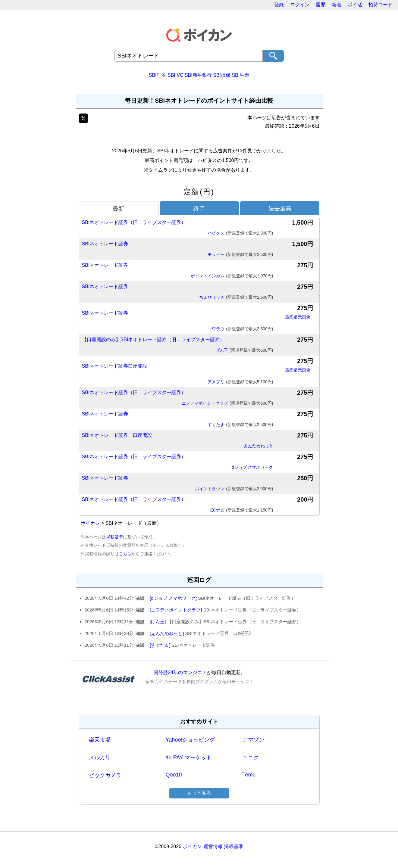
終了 (199, 208)
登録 (279, 5)
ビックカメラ (105, 775)
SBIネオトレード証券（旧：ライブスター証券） (134, 222)
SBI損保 (222, 75)
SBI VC (175, 75)
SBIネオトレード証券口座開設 (115, 366)
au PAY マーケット (189, 758)
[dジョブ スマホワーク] (173, 598)
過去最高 (280, 208)
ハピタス (240, 233)
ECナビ (242, 510)
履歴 (321, 5)
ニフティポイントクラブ (227, 403)
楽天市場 (100, 740)
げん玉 (244, 350)
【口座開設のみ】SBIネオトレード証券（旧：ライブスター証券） (153, 339)
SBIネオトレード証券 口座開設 (117, 435)
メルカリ (100, 758)
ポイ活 (355, 5)
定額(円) (199, 192)
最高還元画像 (298, 317)
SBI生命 (240, 75)
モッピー (240, 255)
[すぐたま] (160, 645)
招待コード (381, 5)
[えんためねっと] (167, 633)
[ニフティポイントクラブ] (176, 610)
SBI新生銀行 (198, 75)
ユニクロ (253, 758)
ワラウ (242, 329)
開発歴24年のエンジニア (180, 672)
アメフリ (240, 382)
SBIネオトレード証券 (105, 244)
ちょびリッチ (236, 297)
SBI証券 (158, 75)
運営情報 (213, 846)
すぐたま (240, 425)
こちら (125, 554)
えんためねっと (259, 446)
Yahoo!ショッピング (190, 740)
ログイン (300, 5)
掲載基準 (114, 537)
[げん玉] (158, 622)
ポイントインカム (232, 276)
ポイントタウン (234, 489)
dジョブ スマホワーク (252, 467)
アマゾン (253, 740)
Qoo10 (174, 775)
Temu (249, 775)
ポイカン (90, 523)
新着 (337, 5)
